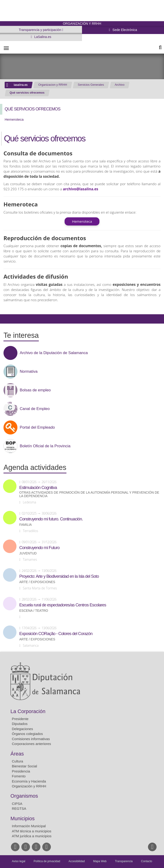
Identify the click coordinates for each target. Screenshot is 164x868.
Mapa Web (100, 861)
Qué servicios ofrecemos (27, 93)
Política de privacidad (47, 861)
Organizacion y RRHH (53, 85)
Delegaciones (22, 729)
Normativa (29, 372)
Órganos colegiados (27, 734)
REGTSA (19, 808)
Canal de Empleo (35, 409)
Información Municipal (29, 826)
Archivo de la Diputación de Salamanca (54, 353)
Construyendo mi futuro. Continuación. (51, 519)
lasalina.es (21, 85)
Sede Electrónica (124, 30)
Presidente (20, 719)
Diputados (20, 724)
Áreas (17, 754)
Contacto (147, 861)
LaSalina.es (42, 37)
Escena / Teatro (34, 611)
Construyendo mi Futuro (39, 548)
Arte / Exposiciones (37, 582)
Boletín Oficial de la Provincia (45, 446)
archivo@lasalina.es (81, 189)
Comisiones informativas (31, 739)
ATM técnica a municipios (32, 831)
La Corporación (28, 711)
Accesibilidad (77, 861)
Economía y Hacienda (29, 781)
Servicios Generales (91, 85)
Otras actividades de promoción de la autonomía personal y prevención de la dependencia (89, 494)
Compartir (6, 319)
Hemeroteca (14, 119)
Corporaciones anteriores (31, 744)
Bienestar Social (24, 766)
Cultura (17, 761)
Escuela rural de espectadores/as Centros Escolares (63, 605)
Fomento (19, 776)
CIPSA (17, 804)
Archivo (120, 85)
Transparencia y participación (40, 30)
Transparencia (124, 861)
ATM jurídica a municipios (32, 836)
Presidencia (21, 771)
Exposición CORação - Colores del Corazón (56, 634)
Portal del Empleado (37, 427)
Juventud (28, 553)
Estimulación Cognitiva (38, 488)
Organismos (24, 796)
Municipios (23, 818)
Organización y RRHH (29, 786)
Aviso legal (19, 861)
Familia (26, 525)
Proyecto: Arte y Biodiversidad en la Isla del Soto (59, 576)
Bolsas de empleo (35, 390)
